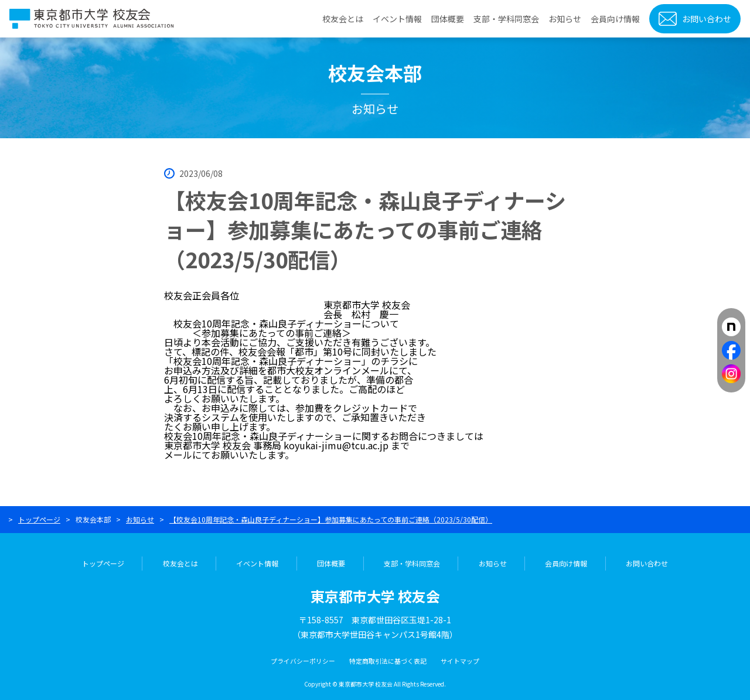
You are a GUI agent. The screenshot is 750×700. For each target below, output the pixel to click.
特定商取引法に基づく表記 (388, 661)
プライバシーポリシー (303, 661)
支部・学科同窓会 (506, 19)
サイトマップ (460, 661)
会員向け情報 (615, 19)
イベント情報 (397, 19)
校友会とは (343, 19)
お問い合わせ (707, 19)
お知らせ (565, 19)
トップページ (39, 519)
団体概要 (448, 19)
